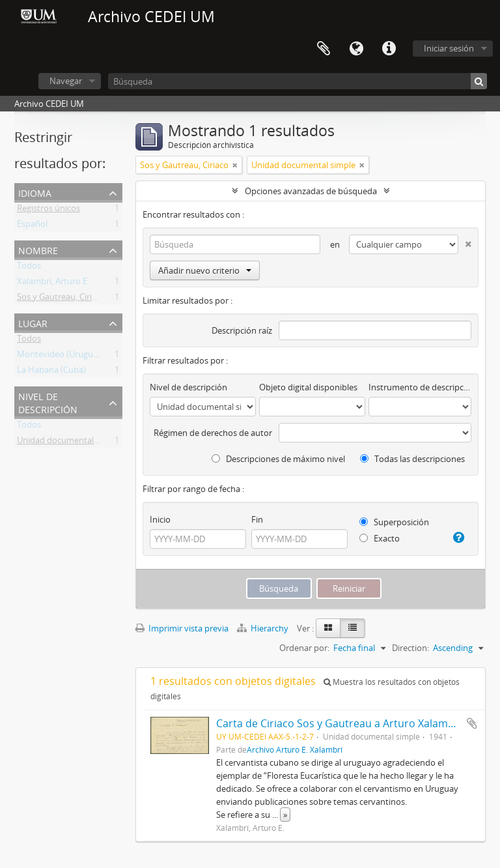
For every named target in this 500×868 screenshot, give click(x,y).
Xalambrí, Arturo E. (53, 283)
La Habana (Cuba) (51, 372)
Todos (29, 268)
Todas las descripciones (412, 459)
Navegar (66, 81)
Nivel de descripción (48, 402)
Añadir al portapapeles (472, 723)
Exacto (380, 538)
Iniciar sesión (449, 48)
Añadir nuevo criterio (205, 270)
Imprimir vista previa (182, 628)
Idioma (356, 49)
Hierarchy (264, 628)
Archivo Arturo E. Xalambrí (295, 749)
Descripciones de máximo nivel (278, 459)
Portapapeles (324, 49)
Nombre (38, 249)
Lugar (33, 322)
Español (32, 226)
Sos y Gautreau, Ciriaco (61, 299)
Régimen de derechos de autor (213, 433)
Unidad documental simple (69, 442)
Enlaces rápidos (389, 49)
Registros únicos (49, 210)
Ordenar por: (304, 648)
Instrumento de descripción (420, 387)
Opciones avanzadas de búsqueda (311, 191)
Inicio (160, 519)
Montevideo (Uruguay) (61, 356)
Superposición (394, 522)
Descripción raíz (242, 330)
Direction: (410, 648)
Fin (257, 519)
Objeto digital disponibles (308, 387)
